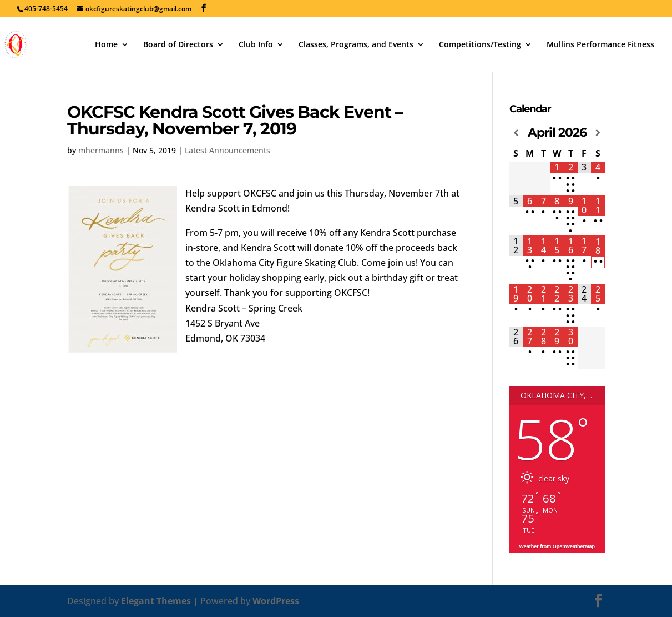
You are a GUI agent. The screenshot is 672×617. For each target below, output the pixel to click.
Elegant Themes (156, 601)
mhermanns (101, 150)
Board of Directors (178, 45)
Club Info (256, 45)
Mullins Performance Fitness (600, 45)
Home (106, 45)
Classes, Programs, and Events (356, 45)
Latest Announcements (228, 150)
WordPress (276, 601)
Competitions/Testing (480, 45)
